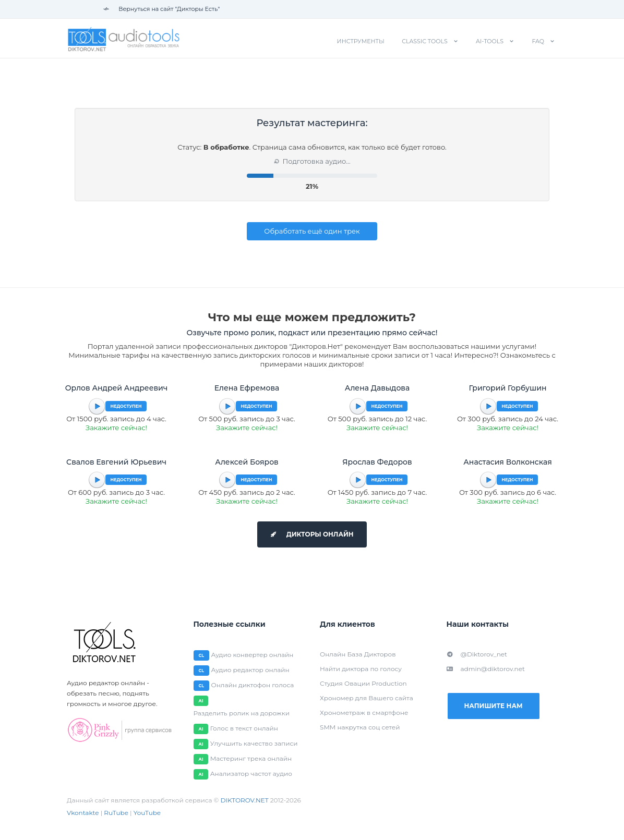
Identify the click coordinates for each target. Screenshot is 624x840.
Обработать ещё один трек (312, 231)
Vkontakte (83, 813)
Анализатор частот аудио (251, 774)
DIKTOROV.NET (244, 800)
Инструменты (361, 41)
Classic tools (425, 41)
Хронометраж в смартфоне (364, 713)
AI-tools (490, 41)
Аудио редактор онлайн (250, 670)
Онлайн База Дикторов (358, 654)
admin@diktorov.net (486, 669)
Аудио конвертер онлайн (253, 655)
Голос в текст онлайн (244, 728)
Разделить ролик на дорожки (242, 713)
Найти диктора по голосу (361, 669)
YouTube (147, 813)
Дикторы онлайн (312, 534)
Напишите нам (493, 706)
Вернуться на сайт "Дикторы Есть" (161, 9)
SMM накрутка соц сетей (360, 727)
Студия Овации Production (363, 683)
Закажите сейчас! (116, 428)
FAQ (538, 41)
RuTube (116, 813)
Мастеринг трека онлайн (251, 758)
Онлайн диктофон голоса (253, 685)
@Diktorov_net (477, 654)
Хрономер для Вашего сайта (367, 698)
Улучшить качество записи (254, 743)
